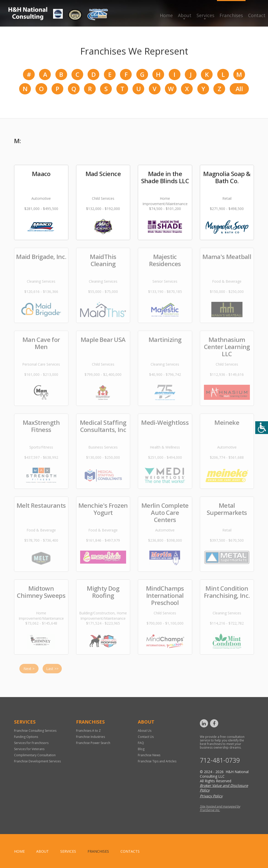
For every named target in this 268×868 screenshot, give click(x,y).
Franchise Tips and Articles (157, 761)
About (185, 15)
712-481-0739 (220, 760)
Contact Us (146, 737)
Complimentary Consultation (35, 755)
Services (205, 15)
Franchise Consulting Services (35, 731)
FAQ (141, 743)
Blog (141, 749)
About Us (145, 731)
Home (166, 15)
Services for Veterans (29, 749)
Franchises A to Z (88, 731)
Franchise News (149, 755)
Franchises (231, 15)
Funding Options (26, 737)
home (19, 851)
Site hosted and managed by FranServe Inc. (220, 808)
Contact (257, 15)
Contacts (130, 851)
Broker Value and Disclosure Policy (224, 788)
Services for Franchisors (31, 743)
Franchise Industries (90, 737)
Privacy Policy (211, 796)
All (239, 89)
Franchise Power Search (93, 743)
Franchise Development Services (37, 761)
